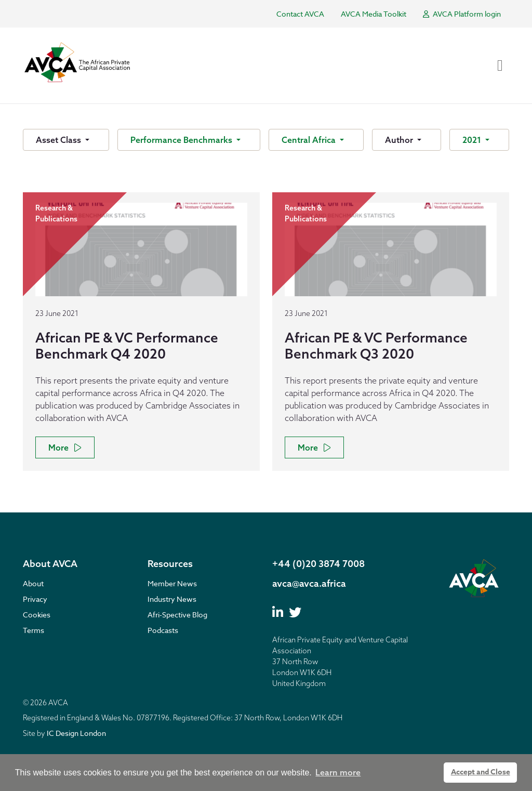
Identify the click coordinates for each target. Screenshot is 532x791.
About (33, 583)
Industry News (172, 599)
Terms (34, 630)
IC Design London (76, 733)
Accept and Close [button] (481, 772)
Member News (172, 583)
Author (400, 140)
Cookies (37, 615)
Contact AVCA (300, 14)
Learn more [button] (338, 772)
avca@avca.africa (309, 583)
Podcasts (163, 630)
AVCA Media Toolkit (374, 14)
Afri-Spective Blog (177, 615)
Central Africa (310, 140)
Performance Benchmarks (182, 140)
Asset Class (59, 140)
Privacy (35, 599)
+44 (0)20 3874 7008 (318, 564)
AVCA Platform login (462, 14)
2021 (473, 140)
